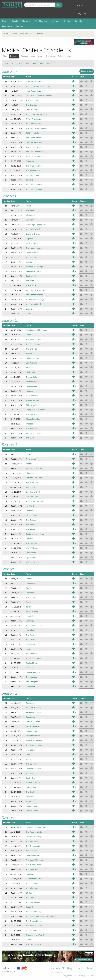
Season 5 (10, 320)
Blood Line (30, 686)
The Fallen (30, 529)
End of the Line (32, 483)
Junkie (29, 801)
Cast (33, 56)
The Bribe (30, 281)
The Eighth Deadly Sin (35, 138)
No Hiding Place (33, 175)
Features (55, 968)
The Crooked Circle (34, 921)
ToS (93, 976)
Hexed (29, 335)
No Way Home (32, 243)
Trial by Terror (32, 764)
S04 (28, 64)
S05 (35, 64)
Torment (29, 180)
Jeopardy (30, 907)
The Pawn (30, 635)
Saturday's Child (33, 253)
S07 (49, 64)
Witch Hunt (30, 773)
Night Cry (30, 473)
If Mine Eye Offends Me (36, 225)
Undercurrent (31, 806)
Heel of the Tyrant (33, 271)
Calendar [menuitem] (79, 21)
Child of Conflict (32, 110)
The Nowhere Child (34, 626)
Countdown (31, 717)
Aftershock (30, 215)
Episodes (14, 56)
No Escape (30, 368)
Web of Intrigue (32, 382)
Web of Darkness (33, 736)
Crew (40, 56)
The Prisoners (32, 285)
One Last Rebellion (34, 142)
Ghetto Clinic (31, 787)
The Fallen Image (33, 902)
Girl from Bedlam (33, 358)
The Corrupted (32, 682)
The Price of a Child (34, 166)
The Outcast (31, 520)
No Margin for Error (34, 468)
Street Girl (30, 161)
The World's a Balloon (35, 339)
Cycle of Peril (31, 557)
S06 (42, 64)
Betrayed (30, 539)
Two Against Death (34, 147)
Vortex (29, 454)
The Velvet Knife (33, 170)
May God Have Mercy (35, 290)
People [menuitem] (15, 21)
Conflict (29, 579)
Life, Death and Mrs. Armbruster (39, 96)
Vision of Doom (32, 562)
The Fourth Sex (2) (34, 185)
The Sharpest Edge (34, 912)
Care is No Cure (33, 855)
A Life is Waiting (32, 930)
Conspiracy (31, 630)
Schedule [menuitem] (66, 21)
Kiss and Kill (31, 257)
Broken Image (32, 428)
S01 (6, 64)
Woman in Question (34, 740)
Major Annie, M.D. (33, 91)
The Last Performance (35, 152)
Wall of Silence (32, 548)
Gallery (61, 56)
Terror (28, 607)
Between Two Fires (34, 478)
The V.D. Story (32, 841)
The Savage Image (34, 745)
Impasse (29, 424)
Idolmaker (30, 668)
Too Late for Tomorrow (35, 156)
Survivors (30, 220)
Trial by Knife (31, 377)
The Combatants (33, 846)
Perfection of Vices (34, 712)
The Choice (31, 597)
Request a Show (83, 968)
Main (5, 56)
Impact (29, 464)
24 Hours (30, 893)
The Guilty (30, 438)
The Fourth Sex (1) (34, 189)
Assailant (30, 797)
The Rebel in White (34, 832)
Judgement (30, 487)
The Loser (30, 640)
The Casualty (31, 414)
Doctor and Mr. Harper (35, 534)
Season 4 (10, 445)
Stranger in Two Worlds (36, 410)
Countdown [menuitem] (7, 26)
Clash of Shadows (33, 419)
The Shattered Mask (34, 295)
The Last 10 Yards (33, 944)
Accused (29, 759)
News (69, 56)
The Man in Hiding (33, 708)
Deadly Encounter (33, 769)
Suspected (30, 644)
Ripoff (28, 206)
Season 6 (10, 196)
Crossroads (31, 703)
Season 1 (10, 817)
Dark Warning (32, 363)
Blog (70, 968)
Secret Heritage (32, 726)
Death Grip (30, 778)
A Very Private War (34, 119)
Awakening (30, 588)
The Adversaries (33, 888)
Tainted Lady (31, 276)
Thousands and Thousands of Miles (41, 916)
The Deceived (32, 883)
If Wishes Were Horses (35, 82)
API (63, 968)
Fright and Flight (33, 869)
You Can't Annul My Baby (36, 114)
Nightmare (30, 391)
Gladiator (30, 511)
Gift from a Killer (33, 133)
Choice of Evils (32, 372)
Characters (50, 56)
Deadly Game (32, 386)
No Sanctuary (32, 515)
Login (79, 5)
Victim (28, 940)
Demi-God (30, 309)
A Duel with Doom (33, 865)
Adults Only (31, 313)
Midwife (29, 262)
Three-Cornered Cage (35, 299)
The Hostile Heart (33, 248)
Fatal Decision (32, 611)
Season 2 (10, 693)
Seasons (25, 56)
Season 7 (10, 71)
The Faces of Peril (33, 304)
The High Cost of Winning (37, 128)
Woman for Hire (32, 400)
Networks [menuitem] (26, 21)
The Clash (30, 792)
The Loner (30, 897)
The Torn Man (32, 543)
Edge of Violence (33, 722)
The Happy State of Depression (39, 86)
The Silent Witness (34, 124)
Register (81, 13)
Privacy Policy (84, 976)
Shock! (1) (30, 621)
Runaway (30, 874)
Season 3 (10, 569)
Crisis (28, 754)
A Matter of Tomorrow (35, 860)
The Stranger (31, 105)
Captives (29, 239)
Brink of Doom (32, 811)
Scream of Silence (33, 783)
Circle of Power (32, 663)
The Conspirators (33, 344)
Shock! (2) (30, 616)
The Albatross (32, 654)
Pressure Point (32, 496)
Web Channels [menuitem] (41, 21)
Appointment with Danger (36, 330)
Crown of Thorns (33, 234)
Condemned (31, 553)
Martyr (29, 649)
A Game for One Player (36, 501)
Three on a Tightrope (35, 267)
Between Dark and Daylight (37, 827)
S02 (13, 64)
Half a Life (30, 210)
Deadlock (30, 593)
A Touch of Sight (33, 100)
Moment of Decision (34, 879)
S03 (21, 64)
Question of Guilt (33, 492)
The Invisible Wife (33, 229)
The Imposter (31, 677)
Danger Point (31, 731)
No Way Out (31, 506)
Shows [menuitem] (5, 21)
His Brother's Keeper (34, 837)
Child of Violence (33, 405)
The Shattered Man (34, 658)
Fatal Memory (32, 459)
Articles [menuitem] (55, 21)
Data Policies (57, 972)
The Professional (33, 851)
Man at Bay (31, 750)
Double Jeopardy (33, 672)
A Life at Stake (32, 396)
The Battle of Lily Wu (34, 926)
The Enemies (31, 349)
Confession (31, 583)
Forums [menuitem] (19, 26)
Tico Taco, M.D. (32, 525)
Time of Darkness (33, 433)
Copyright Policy (69, 976)
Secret (29, 602)
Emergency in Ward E (35, 935)
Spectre (29, 353)
